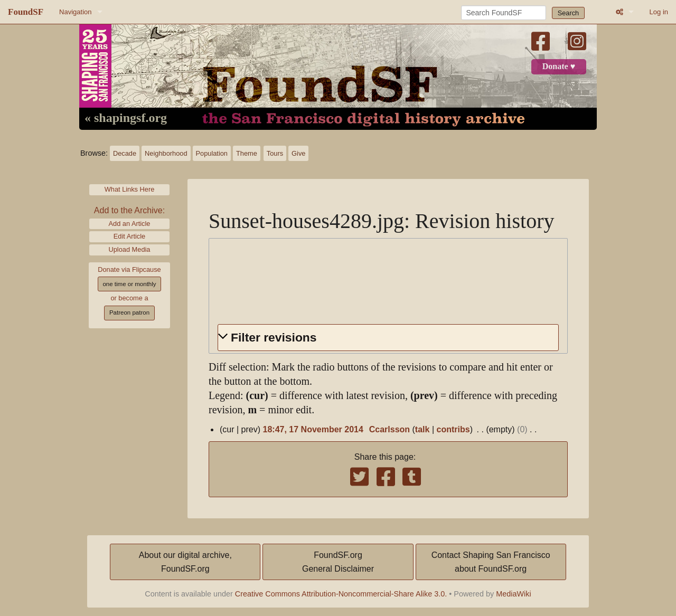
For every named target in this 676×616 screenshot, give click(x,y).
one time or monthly (129, 284)
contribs (453, 429)
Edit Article (129, 236)
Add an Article (130, 224)
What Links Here (130, 189)
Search (569, 13)
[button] (388, 338)
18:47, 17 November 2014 (313, 429)
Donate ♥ (559, 67)
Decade (125, 153)
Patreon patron (129, 312)
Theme (247, 153)
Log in (659, 12)
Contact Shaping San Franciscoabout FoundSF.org (491, 562)
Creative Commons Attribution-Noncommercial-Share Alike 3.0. (341, 594)
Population (212, 153)
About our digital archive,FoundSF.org (185, 562)
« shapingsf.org (126, 118)
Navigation (75, 12)
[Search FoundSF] (504, 13)
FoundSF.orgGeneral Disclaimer (338, 562)
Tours (275, 153)
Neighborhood (166, 153)
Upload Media (130, 249)
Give (298, 153)
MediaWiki (513, 594)
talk (422, 429)
